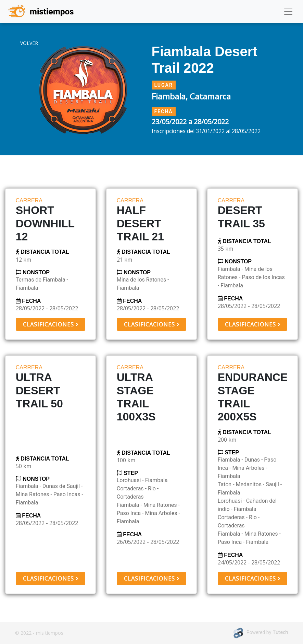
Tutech (280, 632)
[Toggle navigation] (288, 12)
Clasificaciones (51, 324)
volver (29, 43)
